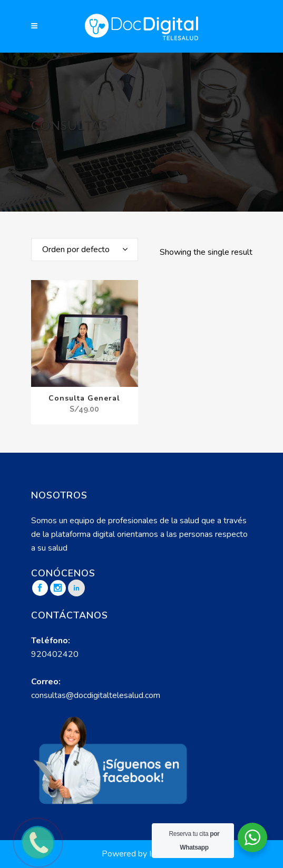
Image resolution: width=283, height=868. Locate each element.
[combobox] (85, 250)
